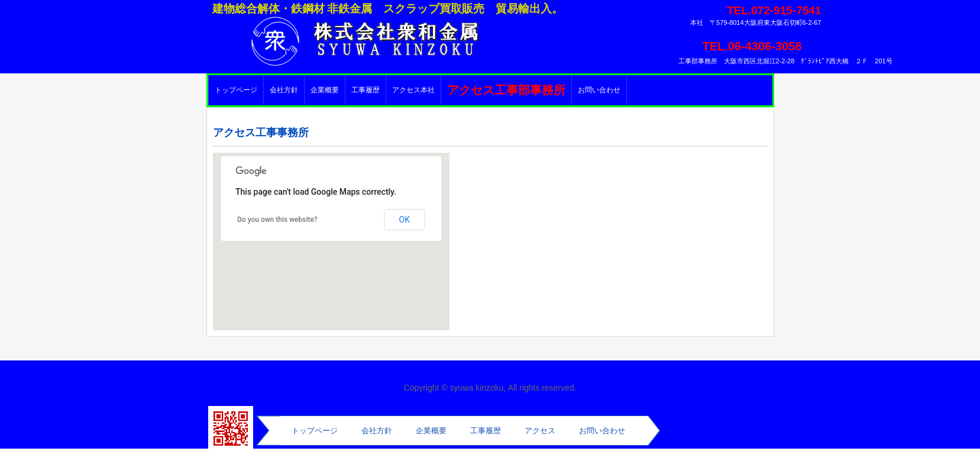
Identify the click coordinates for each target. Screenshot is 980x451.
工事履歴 (366, 90)
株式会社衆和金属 (342, 39)
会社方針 (284, 90)
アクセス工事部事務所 (506, 90)
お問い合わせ (599, 90)
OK (405, 220)
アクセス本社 (413, 90)
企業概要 (325, 90)
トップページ (236, 90)
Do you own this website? (277, 220)
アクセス (540, 431)
